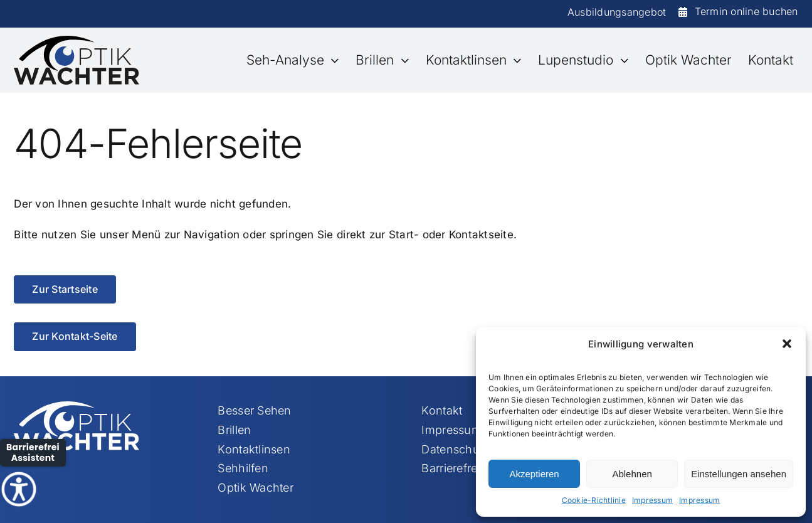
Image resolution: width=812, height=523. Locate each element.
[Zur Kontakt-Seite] (75, 336)
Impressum (652, 500)
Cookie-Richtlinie (594, 500)
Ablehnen (632, 474)
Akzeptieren (534, 474)
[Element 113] (76, 41)
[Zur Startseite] (65, 289)
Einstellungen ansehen (739, 474)
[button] (787, 344)
